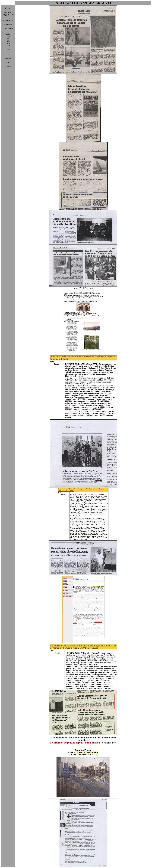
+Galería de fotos (8, 29)
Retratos (8, 54)
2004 (8, 43)
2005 (8, 45)
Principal (8, 8)
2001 (8, 37)
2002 (8, 39)
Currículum (8, 24)
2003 (8, 41)
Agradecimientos (8, 20)
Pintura (8, 62)
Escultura (8, 58)
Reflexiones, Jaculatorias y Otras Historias (8, 14)
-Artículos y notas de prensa (8, 34)
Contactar (8, 67)
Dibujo (8, 50)
